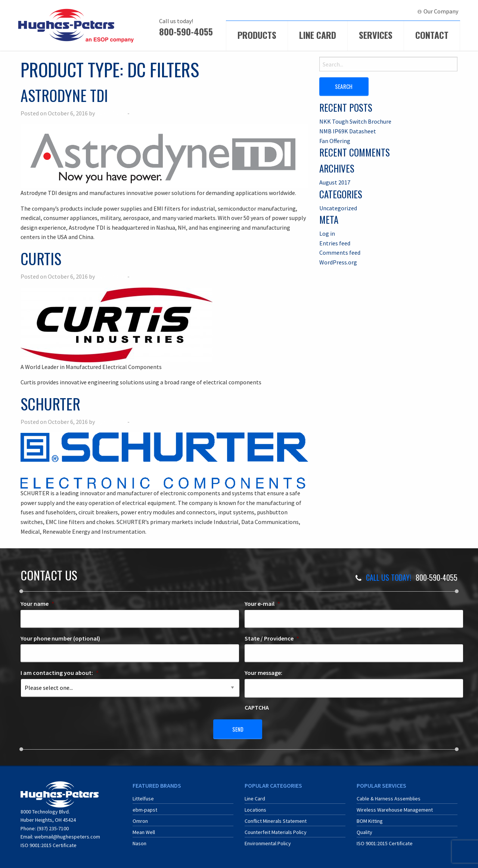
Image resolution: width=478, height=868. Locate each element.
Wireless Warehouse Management (395, 808)
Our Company (441, 11)
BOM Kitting (370, 819)
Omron (140, 819)
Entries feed (335, 243)
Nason (139, 841)
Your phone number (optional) (60, 638)
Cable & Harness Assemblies (389, 797)
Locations (255, 808)
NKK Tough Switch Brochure (355, 121)
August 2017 (335, 182)
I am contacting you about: (60, 673)
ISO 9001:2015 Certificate (49, 843)
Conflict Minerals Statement (276, 819)
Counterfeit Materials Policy (276, 830)
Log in (327, 233)
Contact (432, 35)
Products (257, 35)
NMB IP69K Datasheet (348, 131)
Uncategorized (338, 208)
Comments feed (340, 252)
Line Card (318, 35)
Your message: (263, 673)
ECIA (345, 11)
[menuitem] (342, 11)
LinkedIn (398, 11)
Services (376, 35)
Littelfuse (143, 797)
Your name (37, 604)
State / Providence (272, 638)
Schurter (50, 404)
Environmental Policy (268, 841)
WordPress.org (338, 262)
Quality (364, 830)
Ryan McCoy (111, 113)
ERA (372, 11)
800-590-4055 (186, 31)
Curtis (41, 258)
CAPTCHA (257, 707)
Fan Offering (335, 140)
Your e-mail (262, 604)
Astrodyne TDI (64, 95)
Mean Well (144, 830)
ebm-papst (145, 808)
